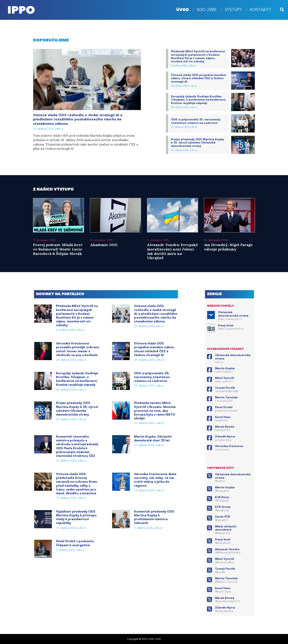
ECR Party (222, 497)
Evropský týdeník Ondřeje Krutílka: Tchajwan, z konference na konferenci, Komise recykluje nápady (198, 100)
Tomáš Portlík (225, 388)
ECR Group (223, 507)
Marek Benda (225, 427)
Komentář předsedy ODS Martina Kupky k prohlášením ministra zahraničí (154, 518)
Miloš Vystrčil (224, 378)
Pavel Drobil (224, 407)
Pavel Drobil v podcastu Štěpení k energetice (75, 543)
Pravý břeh (226, 326)
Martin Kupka (225, 368)
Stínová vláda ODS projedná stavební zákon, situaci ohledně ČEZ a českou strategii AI (198, 79)
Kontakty (260, 10)
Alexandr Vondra (227, 549)
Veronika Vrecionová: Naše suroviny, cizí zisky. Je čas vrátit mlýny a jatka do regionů (155, 480)
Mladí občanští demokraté (226, 528)
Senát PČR (222, 517)
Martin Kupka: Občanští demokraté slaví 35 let (153, 439)
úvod (183, 10)
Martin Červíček (226, 398)
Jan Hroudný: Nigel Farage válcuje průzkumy (228, 247)
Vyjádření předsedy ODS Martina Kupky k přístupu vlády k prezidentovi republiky (76, 518)
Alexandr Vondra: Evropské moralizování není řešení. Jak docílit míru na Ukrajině (172, 251)
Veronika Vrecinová (229, 446)
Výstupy (233, 10)
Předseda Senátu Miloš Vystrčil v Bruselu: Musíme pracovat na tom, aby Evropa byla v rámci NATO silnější (155, 411)
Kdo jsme (207, 10)
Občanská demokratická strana (233, 314)
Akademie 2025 (104, 245)
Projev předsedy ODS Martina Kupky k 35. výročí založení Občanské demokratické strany (197, 143)
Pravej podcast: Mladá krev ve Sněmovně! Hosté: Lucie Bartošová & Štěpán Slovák (58, 249)
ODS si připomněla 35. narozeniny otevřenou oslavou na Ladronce (196, 121)
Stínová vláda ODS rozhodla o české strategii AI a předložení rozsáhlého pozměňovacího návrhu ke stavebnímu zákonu (78, 120)
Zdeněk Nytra (225, 437)
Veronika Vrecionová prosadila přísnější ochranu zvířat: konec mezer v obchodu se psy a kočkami (78, 349)
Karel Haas (223, 417)
